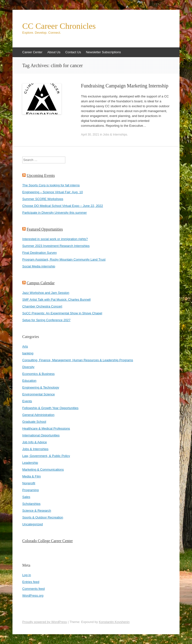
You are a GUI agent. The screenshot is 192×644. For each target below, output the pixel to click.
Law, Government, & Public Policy (46, 456)
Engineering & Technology (41, 387)
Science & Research (37, 511)
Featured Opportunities (45, 229)
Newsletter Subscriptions (103, 52)
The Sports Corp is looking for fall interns (51, 185)
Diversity (28, 367)
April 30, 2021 (90, 135)
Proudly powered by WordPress (45, 622)
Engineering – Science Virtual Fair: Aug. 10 (53, 192)
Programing (30, 490)
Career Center (32, 52)
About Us (54, 52)
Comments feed (34, 589)
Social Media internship (39, 266)
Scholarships (31, 504)
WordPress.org (33, 596)
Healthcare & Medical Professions (46, 428)
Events (27, 401)
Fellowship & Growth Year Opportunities (50, 408)
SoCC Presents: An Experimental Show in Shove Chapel (62, 313)
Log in (27, 575)
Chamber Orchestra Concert (42, 306)
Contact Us (73, 52)
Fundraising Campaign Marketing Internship (125, 86)
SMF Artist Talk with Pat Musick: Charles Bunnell (56, 300)
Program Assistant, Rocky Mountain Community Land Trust (64, 259)
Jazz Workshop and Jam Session (46, 293)
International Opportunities (41, 435)
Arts (25, 346)
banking (28, 353)
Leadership (30, 463)
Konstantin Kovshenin (114, 622)
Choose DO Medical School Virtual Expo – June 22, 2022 (63, 206)
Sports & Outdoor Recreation (43, 517)
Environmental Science (39, 394)
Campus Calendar (41, 283)
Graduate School (34, 422)
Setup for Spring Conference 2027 (46, 320)
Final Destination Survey (40, 253)
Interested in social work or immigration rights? (55, 239)
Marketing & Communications (43, 470)
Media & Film (32, 476)
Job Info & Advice (34, 442)
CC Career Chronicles (59, 26)
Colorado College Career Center (48, 541)
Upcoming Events (41, 175)
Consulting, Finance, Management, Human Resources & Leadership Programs (78, 360)
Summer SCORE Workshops (43, 199)
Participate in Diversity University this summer (55, 213)
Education (29, 381)
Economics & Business (38, 374)
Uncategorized (33, 524)
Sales (26, 497)
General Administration (38, 415)
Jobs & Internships (115, 135)
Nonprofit (29, 483)
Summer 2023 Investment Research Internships (56, 246)
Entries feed (31, 582)
